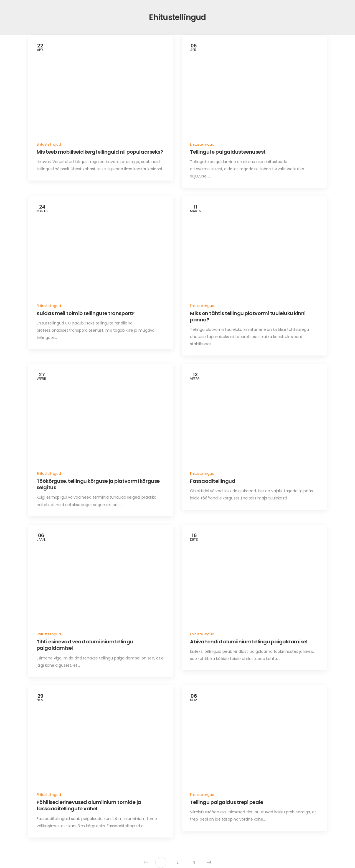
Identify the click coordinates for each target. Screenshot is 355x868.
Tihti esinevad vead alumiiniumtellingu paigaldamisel (85, 645)
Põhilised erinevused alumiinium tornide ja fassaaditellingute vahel (89, 805)
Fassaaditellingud (213, 481)
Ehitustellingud (49, 144)
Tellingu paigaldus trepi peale (227, 802)
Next (208, 862)
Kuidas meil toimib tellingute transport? (86, 313)
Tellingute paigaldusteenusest (228, 152)
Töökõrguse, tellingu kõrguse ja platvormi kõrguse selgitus (98, 484)
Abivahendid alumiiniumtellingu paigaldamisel (249, 642)
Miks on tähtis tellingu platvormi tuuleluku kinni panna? (248, 316)
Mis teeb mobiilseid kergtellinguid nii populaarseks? (100, 152)
